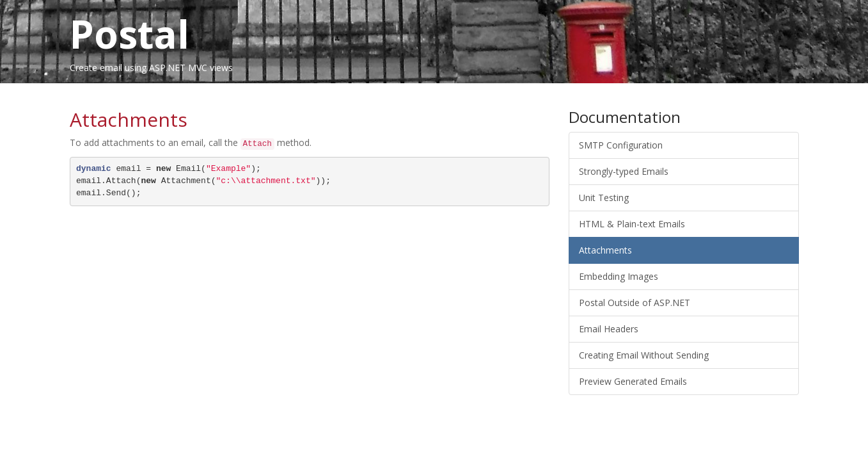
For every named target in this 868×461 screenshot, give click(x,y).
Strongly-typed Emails (624, 171)
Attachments (605, 250)
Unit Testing (604, 198)
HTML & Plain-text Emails (632, 224)
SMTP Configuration (621, 145)
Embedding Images (619, 276)
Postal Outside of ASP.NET (635, 303)
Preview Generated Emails (633, 381)
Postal (130, 34)
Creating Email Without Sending (644, 355)
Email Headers (609, 329)
